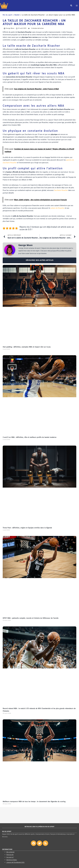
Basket (17, 15)
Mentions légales (12, 860)
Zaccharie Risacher (61, 190)
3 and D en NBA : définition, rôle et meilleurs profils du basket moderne (30, 437)
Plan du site (10, 855)
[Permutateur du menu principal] (77, 6)
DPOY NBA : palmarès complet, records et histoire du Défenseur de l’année (31, 618)
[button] (71, 6)
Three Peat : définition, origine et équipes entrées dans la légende (27, 528)
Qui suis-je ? (10, 857)
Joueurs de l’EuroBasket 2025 (15, 862)
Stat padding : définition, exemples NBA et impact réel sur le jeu (27, 347)
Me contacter (10, 852)
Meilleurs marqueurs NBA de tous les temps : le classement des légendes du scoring (34, 802)
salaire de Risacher (57, 208)
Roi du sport (7, 15)
